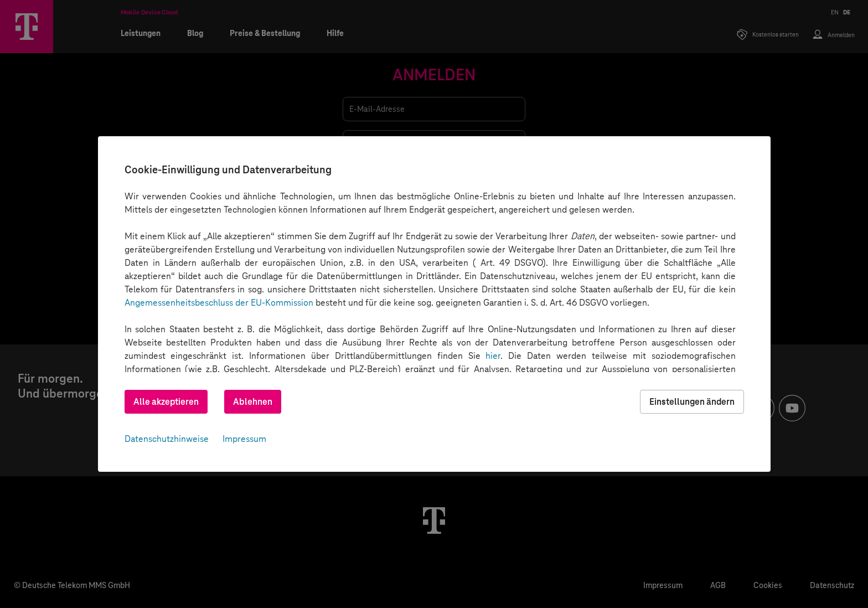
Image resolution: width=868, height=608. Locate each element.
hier (493, 356)
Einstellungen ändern (692, 402)
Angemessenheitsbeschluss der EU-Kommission (219, 303)
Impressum (244, 439)
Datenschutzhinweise (167, 439)
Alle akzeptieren (166, 402)
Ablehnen (253, 402)
